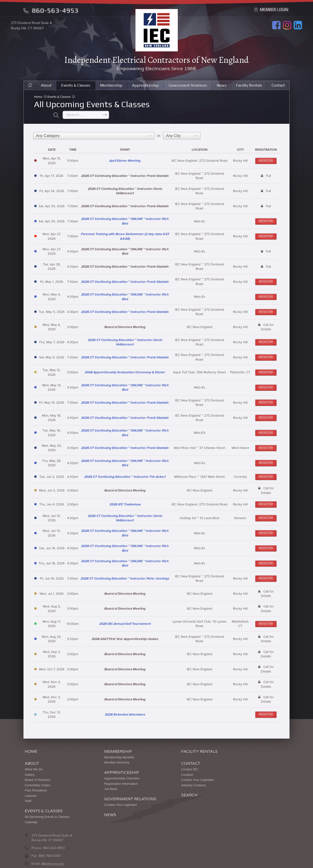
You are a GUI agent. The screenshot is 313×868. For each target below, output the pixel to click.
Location (147, 768)
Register (266, 154)
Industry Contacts (153, 779)
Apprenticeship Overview (102, 772)
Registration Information (101, 777)
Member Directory (97, 756)
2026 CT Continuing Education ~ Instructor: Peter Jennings (125, 572)
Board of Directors (38, 773)
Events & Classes (73, 88)
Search (149, 789)
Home (39, 101)
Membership (109, 88)
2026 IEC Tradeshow (125, 498)
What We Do (34, 763)
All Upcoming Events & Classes (47, 810)
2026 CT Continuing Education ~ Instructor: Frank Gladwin (125, 275)
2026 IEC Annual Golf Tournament (125, 617)
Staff (28, 794)
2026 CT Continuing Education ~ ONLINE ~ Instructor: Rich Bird (125, 215)
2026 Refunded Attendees (125, 708)
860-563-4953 (51, 10)
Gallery (30, 768)
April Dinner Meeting (125, 154)
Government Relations (188, 88)
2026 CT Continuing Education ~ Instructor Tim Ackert (125, 470)
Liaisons (31, 789)
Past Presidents (36, 784)
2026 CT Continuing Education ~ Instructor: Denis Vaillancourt (125, 336)
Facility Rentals (250, 88)
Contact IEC (149, 763)
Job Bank (91, 782)
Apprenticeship (144, 88)
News (222, 88)
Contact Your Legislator (101, 798)
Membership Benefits (99, 751)
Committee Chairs (37, 779)
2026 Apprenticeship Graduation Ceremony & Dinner (125, 366)
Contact (279, 88)
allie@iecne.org (236, 773)
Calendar (31, 816)
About (44, 88)
